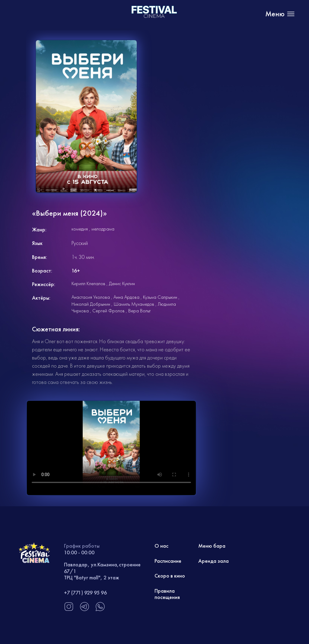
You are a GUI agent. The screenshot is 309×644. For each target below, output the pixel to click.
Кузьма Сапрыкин (160, 297)
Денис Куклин (122, 283)
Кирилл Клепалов (88, 283)
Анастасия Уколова (91, 297)
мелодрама (103, 229)
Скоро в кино (170, 576)
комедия (80, 229)
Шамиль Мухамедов (134, 304)
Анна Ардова (126, 297)
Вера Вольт (139, 311)
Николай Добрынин (91, 304)
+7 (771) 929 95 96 (85, 592)
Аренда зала (213, 561)
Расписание (168, 561)
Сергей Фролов (108, 311)
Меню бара (212, 546)
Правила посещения (167, 594)
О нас (161, 546)
